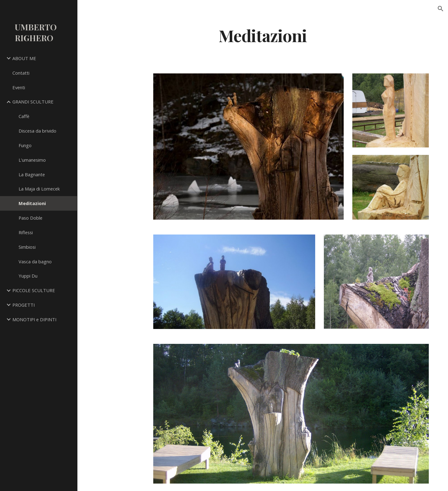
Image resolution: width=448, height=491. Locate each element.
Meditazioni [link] (32, 203)
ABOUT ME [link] (24, 58)
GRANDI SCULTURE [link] (33, 102)
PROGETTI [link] (24, 305)
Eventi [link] (19, 87)
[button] (441, 9)
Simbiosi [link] (27, 247)
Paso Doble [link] (30, 218)
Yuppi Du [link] (28, 276)
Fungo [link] (25, 145)
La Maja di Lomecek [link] (39, 189)
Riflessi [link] (26, 232)
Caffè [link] (24, 116)
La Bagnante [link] (32, 174)
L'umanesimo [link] (32, 160)
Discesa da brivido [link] (37, 131)
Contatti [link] (21, 73)
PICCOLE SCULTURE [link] (34, 290)
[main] (263, 35)
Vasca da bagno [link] (35, 261)
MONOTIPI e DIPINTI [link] (34, 319)
